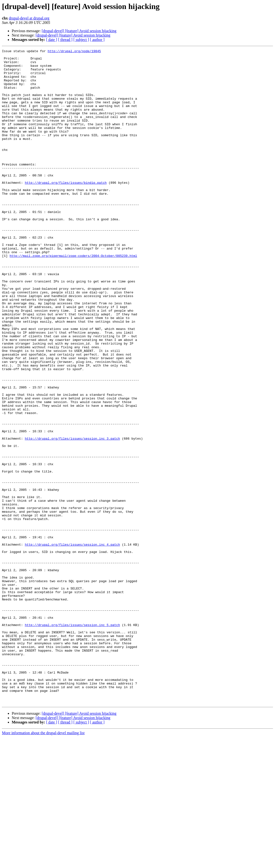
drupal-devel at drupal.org (29, 18)
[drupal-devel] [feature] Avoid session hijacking (79, 31)
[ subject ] (81, 40)
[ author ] (97, 40)
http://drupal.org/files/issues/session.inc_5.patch (72, 740)
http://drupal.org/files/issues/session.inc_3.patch (72, 517)
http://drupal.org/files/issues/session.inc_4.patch (72, 644)
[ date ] (52, 40)
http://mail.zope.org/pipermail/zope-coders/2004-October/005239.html (73, 297)
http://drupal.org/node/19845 (74, 52)
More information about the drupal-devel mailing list (43, 864)
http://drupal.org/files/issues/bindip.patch (66, 210)
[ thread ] (65, 40)
